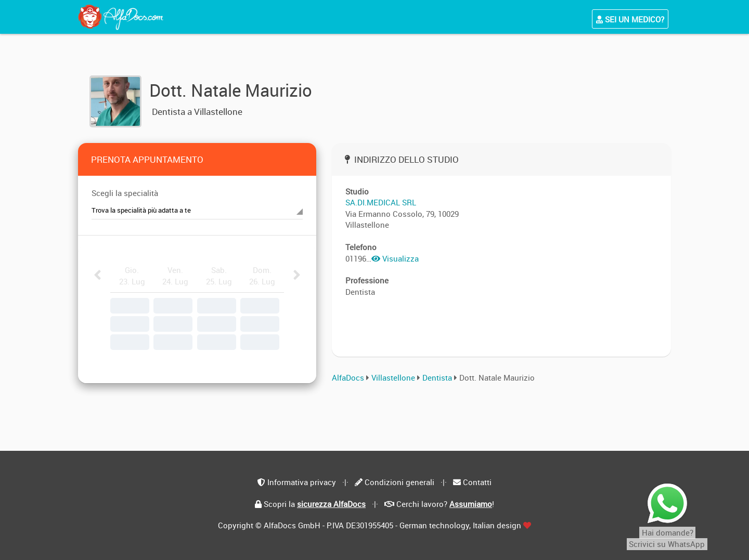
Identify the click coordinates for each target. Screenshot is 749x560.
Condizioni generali (399, 482)
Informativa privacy (302, 482)
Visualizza (395, 258)
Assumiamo (471, 504)
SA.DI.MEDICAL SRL (381, 202)
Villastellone (393, 377)
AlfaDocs (348, 377)
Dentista (438, 377)
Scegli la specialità (125, 193)
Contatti (477, 482)
